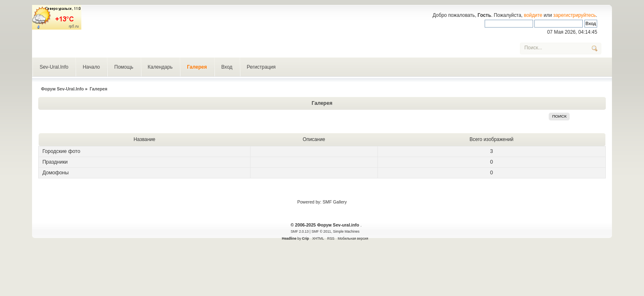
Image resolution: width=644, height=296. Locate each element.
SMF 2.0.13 (300, 231)
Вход (227, 67)
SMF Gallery (335, 202)
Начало (91, 67)
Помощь (124, 67)
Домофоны (55, 173)
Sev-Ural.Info (54, 67)
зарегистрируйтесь (575, 15)
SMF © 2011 (321, 231)
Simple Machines (346, 231)
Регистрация (261, 67)
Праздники (55, 162)
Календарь (160, 67)
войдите (533, 15)
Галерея (197, 67)
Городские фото (61, 151)
